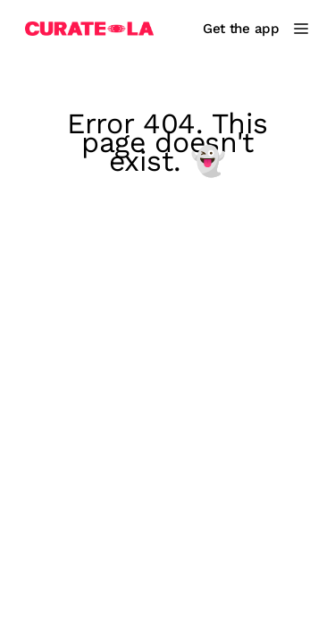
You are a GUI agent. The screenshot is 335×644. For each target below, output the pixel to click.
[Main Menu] (301, 29)
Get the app (241, 29)
